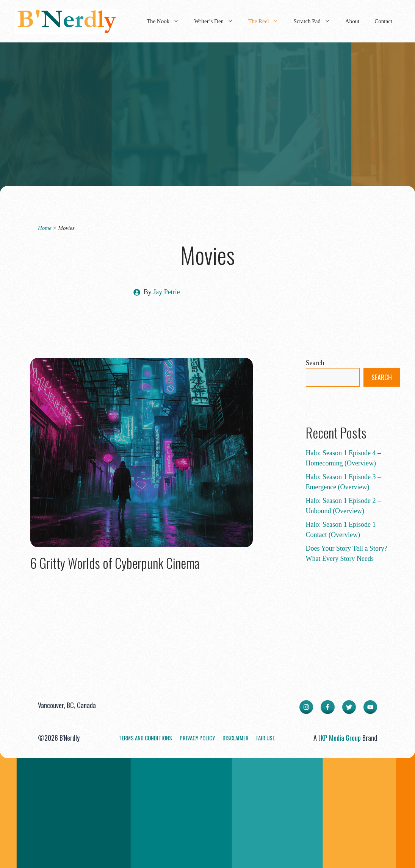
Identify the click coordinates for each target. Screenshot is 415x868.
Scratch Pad (316, 21)
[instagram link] (306, 707)
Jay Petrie (166, 292)
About (352, 21)
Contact (383, 21)
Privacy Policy (197, 738)
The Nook (167, 21)
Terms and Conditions (145, 738)
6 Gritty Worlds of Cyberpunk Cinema (115, 563)
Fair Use (265, 738)
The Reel (267, 21)
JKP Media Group (340, 738)
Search (315, 363)
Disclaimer (236, 738)
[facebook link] (327, 707)
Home (45, 228)
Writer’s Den (217, 21)
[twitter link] (349, 707)
